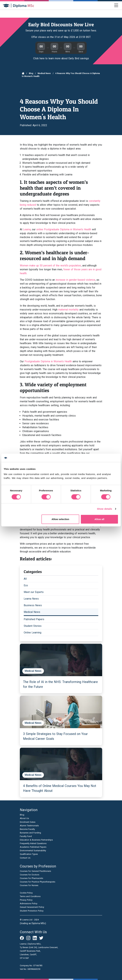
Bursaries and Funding (30, 833)
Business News (33, 605)
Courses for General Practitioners (35, 871)
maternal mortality (68, 310)
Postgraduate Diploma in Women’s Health (48, 361)
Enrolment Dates (28, 822)
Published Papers (34, 619)
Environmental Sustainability (33, 851)
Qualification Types (29, 854)
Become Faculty (27, 829)
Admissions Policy (29, 903)
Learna (27, 229)
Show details (105, 509)
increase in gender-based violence (75, 280)
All (25, 579)
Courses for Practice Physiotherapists (38, 882)
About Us (24, 818)
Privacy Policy (26, 900)
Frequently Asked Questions (33, 843)
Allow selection (60, 519)
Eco (26, 585)
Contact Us (25, 858)
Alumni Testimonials (29, 826)
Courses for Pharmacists (31, 878)
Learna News (31, 599)
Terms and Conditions (30, 896)
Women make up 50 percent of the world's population (50, 266)
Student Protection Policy (32, 911)
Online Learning (33, 633)
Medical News (44, 73)
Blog (31, 73)
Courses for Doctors (30, 875)
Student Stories (33, 626)
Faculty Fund (26, 836)
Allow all (99, 519)
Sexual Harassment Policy (32, 907)
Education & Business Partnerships (36, 840)
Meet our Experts (34, 592)
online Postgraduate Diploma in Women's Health (64, 229)
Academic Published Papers (33, 847)
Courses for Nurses (29, 885)
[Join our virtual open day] (61, 32)
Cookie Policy (26, 893)
